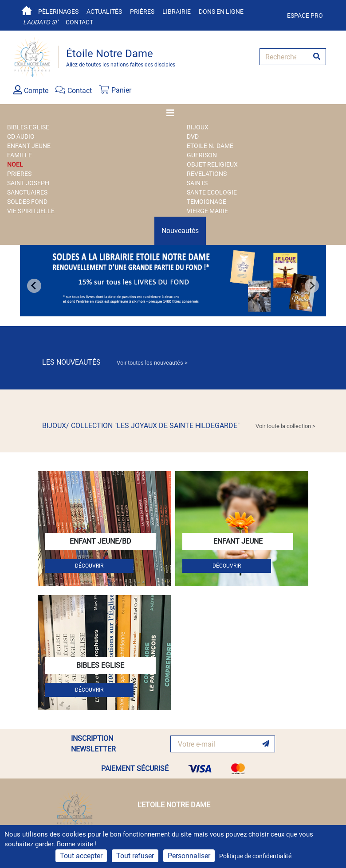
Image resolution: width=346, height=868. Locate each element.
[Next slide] (312, 286)
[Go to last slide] (34, 286)
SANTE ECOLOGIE (212, 192)
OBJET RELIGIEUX (212, 164)
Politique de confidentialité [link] (255, 856)
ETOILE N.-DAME (210, 146)
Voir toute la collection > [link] (285, 426)
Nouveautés (180, 231)
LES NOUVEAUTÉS (115, 362)
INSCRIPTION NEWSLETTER (93, 744)
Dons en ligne (221, 12)
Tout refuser (135, 856)
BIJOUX (198, 127)
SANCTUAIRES (27, 192)
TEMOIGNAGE (206, 202)
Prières (142, 12)
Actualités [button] (104, 12)
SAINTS (197, 183)
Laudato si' (40, 22)
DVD (193, 136)
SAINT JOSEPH (28, 183)
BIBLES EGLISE (28, 127)
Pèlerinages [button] (58, 12)
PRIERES (19, 174)
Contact (79, 22)
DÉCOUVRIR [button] (89, 566)
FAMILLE (20, 155)
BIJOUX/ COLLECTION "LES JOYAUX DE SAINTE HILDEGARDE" (179, 426)
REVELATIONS (207, 174)
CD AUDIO (21, 136)
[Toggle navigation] (173, 113)
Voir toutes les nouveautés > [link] (152, 363)
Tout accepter (81, 856)
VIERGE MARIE (207, 211)
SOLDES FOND (27, 202)
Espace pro (305, 16)
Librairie (177, 12)
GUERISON (202, 155)
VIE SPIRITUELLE (31, 211)
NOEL (15, 164)
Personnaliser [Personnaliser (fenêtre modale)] (189, 856)
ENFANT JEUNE (29, 146)
